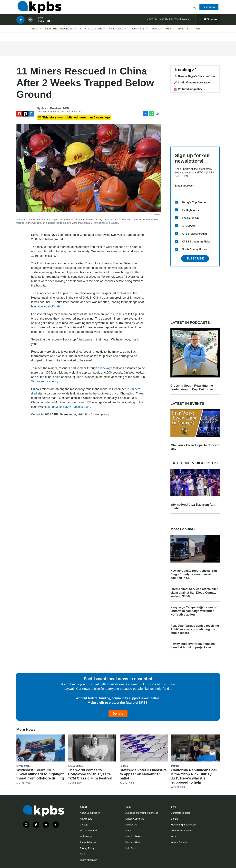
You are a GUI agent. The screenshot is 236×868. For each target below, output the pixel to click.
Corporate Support (180, 813)
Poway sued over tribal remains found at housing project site (193, 646)
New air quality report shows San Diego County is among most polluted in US (194, 574)
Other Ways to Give (181, 831)
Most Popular (183, 529)
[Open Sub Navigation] (40, 34)
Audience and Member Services (142, 813)
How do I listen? (134, 836)
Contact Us (131, 825)
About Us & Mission (90, 813)
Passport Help (133, 842)
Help (199, 34)
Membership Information (183, 825)
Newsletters (86, 819)
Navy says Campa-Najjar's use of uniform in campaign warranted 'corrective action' (193, 611)
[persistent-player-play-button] (20, 24)
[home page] (38, 9)
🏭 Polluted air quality (188, 89)
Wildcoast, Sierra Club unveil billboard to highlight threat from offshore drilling (40, 774)
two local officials (49, 306)
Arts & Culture (91, 34)
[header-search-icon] (195, 9)
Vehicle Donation (180, 842)
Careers (84, 825)
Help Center (132, 848)
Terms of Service (88, 860)
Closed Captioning (135, 819)
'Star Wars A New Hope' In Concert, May (195, 447)
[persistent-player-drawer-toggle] (208, 24)
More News (27, 729)
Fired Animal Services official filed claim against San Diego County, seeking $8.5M (194, 593)
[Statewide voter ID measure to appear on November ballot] (144, 748)
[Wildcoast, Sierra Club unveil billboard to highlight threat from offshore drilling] (41, 748)
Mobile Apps (86, 836)
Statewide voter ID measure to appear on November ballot (143, 774)
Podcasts (138, 34)
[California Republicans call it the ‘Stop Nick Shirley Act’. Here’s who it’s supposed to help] (195, 748)
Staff (82, 854)
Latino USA (44, 25)
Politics (124, 766)
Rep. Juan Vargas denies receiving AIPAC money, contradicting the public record (195, 629)
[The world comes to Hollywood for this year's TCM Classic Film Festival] (92, 748)
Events (183, 34)
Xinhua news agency (45, 381)
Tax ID (174, 836)
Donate (118, 714)
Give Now (210, 9)
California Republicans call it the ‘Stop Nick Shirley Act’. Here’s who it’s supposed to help (194, 776)
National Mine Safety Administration (67, 407)
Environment (23, 766)
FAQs (128, 831)
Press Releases (88, 842)
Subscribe (195, 259)
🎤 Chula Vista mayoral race (192, 82)
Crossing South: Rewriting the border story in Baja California (192, 387)
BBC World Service (179, 24)
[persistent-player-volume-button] (30, 24)
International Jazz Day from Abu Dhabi (193, 506)
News (34, 34)
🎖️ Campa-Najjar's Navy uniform (194, 76)
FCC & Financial (88, 831)
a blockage (105, 368)
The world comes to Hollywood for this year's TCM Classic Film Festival (90, 774)
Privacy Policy (87, 848)
